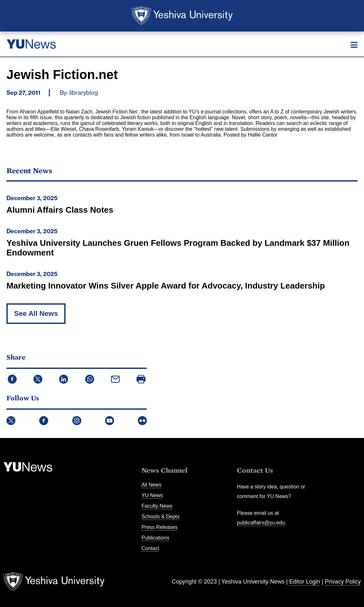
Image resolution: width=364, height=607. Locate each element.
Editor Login (305, 582)
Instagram (77, 421)
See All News (36, 313)
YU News (152, 495)
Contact (150, 548)
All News (151, 485)
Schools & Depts (160, 517)
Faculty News (157, 506)
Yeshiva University (182, 16)
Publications (155, 538)
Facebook (44, 421)
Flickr (142, 421)
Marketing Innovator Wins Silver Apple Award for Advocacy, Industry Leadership (166, 286)
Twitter (11, 421)
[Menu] (354, 45)
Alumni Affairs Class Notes (60, 210)
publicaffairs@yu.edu (261, 523)
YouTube (110, 421)
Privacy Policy (343, 582)
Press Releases (159, 527)
